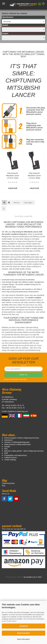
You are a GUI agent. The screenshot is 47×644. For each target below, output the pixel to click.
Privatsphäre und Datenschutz (16, 455)
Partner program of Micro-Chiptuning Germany (22, 438)
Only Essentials (23, 633)
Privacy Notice (11, 621)
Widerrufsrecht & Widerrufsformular (17, 444)
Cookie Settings (10, 460)
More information (23, 639)
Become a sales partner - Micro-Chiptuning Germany (24, 451)
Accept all (23, 626)
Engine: (5, 33)
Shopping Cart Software (14, 577)
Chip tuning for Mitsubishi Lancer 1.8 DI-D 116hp (13, 176)
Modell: (5, 25)
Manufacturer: (8, 17)
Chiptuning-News (8, 483)
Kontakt (7, 447)
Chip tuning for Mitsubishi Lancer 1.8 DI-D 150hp (34, 176)
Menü (4, 4)
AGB (6, 453)
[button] (38, 4)
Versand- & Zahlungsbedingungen (17, 442)
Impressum (8, 440)
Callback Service (10, 458)
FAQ (6, 449)
